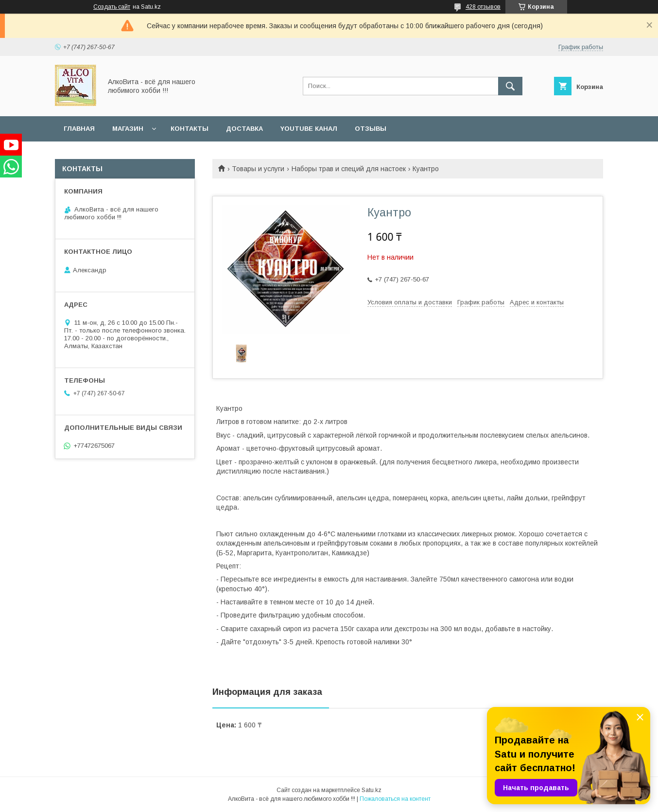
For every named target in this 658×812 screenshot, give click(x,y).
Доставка (244, 129)
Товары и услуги (258, 169)
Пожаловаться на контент (395, 799)
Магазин (128, 129)
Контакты (190, 129)
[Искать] (510, 86)
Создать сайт (112, 7)
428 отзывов (483, 7)
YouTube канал (309, 129)
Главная (79, 129)
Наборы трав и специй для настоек (349, 169)
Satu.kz (372, 790)
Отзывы (371, 129)
